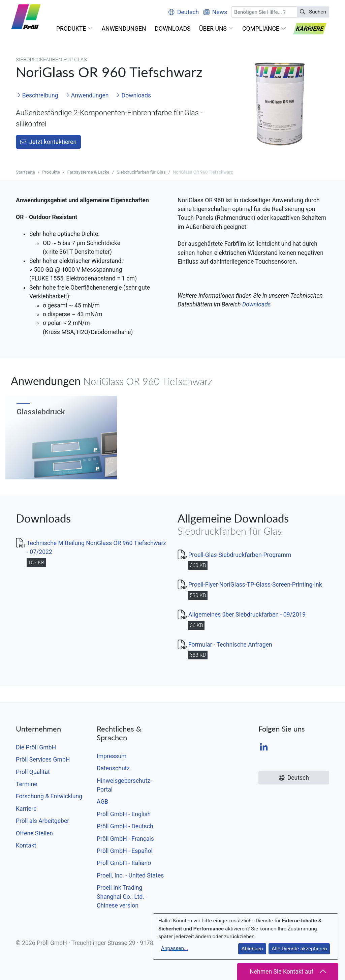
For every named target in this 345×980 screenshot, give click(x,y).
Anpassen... (175, 948)
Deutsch (184, 12)
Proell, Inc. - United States (130, 875)
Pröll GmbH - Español (125, 851)
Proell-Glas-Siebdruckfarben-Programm (240, 555)
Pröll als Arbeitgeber (42, 821)
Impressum (112, 756)
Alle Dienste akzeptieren (299, 949)
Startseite (25, 172)
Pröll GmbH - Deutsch (125, 826)
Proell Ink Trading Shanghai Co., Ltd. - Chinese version (122, 897)
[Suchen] (264, 12)
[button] (75, 29)
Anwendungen (87, 95)
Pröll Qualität (33, 772)
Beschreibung (37, 95)
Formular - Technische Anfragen (230, 645)
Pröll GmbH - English (124, 814)
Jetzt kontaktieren (48, 142)
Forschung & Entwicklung (49, 796)
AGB (102, 802)
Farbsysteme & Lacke (88, 172)
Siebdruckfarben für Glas (141, 172)
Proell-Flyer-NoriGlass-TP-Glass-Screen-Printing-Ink (255, 585)
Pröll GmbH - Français (125, 839)
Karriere (26, 809)
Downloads (134, 95)
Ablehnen (252, 949)
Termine (27, 784)
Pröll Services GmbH (43, 760)
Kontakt (26, 845)
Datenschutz (113, 768)
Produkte (51, 172)
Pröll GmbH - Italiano (124, 863)
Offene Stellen (34, 833)
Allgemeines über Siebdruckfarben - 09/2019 (247, 615)
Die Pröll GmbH (36, 747)
